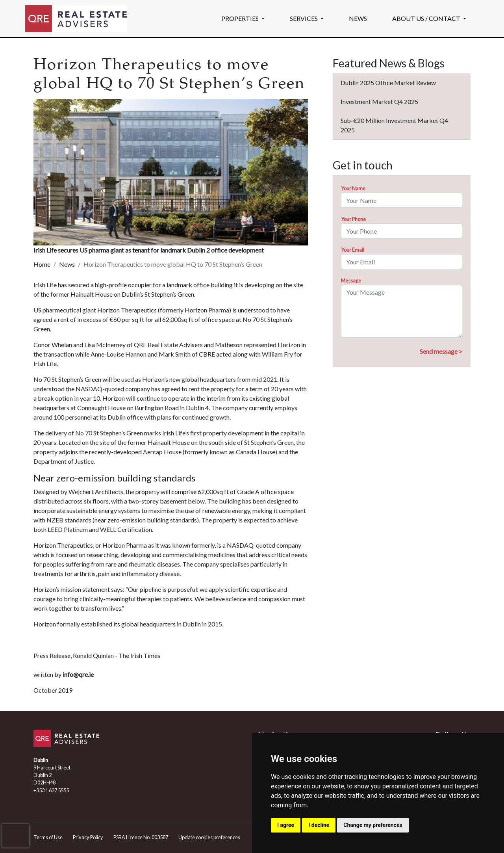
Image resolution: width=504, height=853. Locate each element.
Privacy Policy (88, 837)
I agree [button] (286, 825)
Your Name (353, 188)
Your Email (353, 250)
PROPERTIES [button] (241, 18)
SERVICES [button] (304, 18)
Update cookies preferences (209, 837)
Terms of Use (48, 837)
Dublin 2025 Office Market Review (388, 83)
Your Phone (353, 219)
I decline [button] (319, 825)
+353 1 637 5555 (51, 790)
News (67, 264)
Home (42, 264)
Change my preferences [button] (373, 825)
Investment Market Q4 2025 (379, 101)
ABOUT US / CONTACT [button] (427, 18)
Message (351, 281)
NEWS (358, 18)
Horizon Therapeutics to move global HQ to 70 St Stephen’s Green (173, 264)
